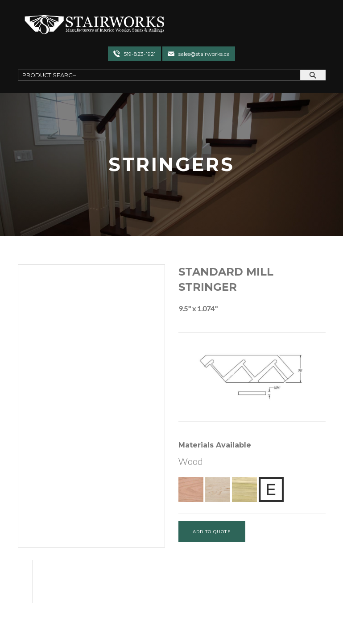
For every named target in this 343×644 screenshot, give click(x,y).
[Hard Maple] (218, 489)
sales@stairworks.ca (204, 54)
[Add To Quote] (212, 531)
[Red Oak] (191, 489)
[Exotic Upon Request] (271, 489)
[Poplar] (244, 489)
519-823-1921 (140, 54)
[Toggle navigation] (309, 24)
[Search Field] (159, 75)
